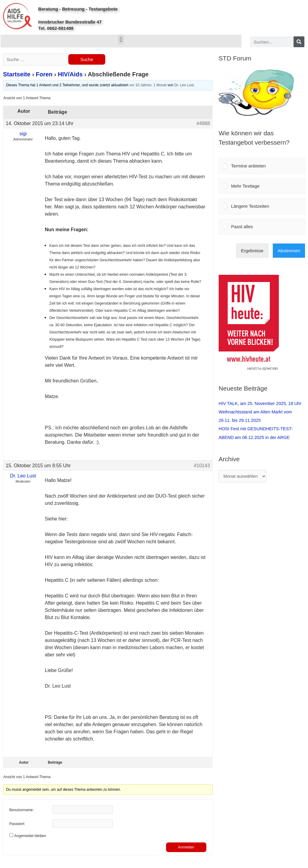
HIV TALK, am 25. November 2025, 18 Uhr (261, 403)
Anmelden (186, 848)
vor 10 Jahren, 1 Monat (148, 86)
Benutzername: (22, 811)
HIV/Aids (70, 75)
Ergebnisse (252, 251)
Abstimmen (289, 251)
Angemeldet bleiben (30, 836)
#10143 (202, 466)
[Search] (299, 42)
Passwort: (17, 825)
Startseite (17, 75)
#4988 (203, 124)
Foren (44, 75)
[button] (121, 40)
